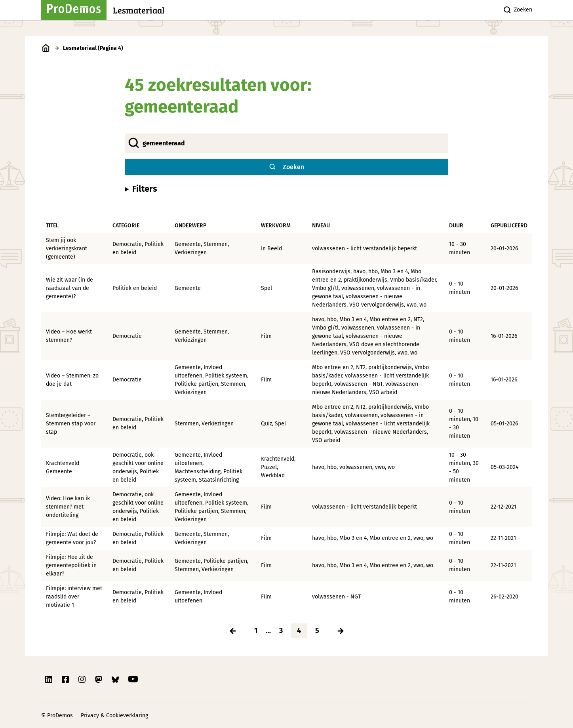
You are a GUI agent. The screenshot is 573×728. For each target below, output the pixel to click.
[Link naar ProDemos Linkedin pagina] (49, 679)
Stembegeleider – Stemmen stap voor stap (71, 424)
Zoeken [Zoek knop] (517, 10)
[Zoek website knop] (286, 167)
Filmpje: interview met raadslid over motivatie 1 (74, 597)
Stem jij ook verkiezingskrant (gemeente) (67, 249)
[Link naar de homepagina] (46, 48)
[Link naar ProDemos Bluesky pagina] (116, 679)
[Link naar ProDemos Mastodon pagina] (99, 679)
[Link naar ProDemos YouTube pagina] (133, 679)
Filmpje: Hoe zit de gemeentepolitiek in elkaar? (71, 565)
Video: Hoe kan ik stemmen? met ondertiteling (68, 507)
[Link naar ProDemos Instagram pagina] (83, 679)
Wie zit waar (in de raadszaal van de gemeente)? (69, 288)
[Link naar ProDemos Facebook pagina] (66, 679)
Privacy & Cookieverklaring (114, 716)
